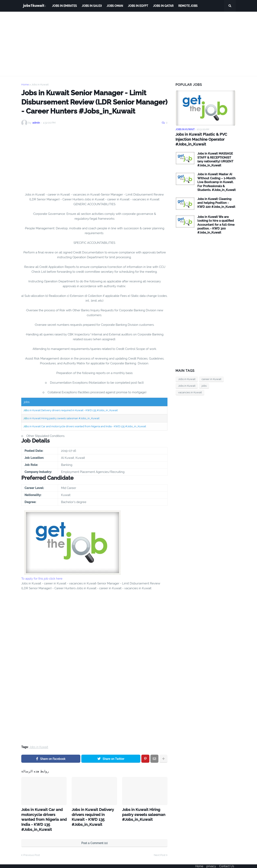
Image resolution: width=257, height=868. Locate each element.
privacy (211, 862)
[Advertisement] (128, 44)
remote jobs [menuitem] (188, 6)
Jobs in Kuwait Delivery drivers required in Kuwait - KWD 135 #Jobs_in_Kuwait (70, 410)
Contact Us (228, 862)
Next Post (160, 847)
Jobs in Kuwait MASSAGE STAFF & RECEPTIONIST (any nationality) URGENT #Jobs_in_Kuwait (215, 159)
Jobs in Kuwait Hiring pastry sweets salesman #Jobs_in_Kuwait (61, 418)
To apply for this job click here (42, 579)
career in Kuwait (211, 378)
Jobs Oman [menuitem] (115, 6)
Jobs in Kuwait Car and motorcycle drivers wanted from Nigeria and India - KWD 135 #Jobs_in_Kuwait (85, 426)
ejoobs (26, 862)
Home (25, 85)
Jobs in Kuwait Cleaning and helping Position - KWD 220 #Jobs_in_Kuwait (216, 202)
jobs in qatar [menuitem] (163, 6)
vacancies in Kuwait (190, 392)
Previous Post (32, 847)
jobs (204, 385)
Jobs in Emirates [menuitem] (64, 6)
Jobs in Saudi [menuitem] (92, 6)
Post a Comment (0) (94, 835)
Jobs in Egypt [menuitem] (138, 6)
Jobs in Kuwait (40, 85)
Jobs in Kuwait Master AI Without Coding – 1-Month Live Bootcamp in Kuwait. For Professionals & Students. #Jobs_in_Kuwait (217, 181)
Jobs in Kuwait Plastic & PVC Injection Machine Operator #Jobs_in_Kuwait (199, 139)
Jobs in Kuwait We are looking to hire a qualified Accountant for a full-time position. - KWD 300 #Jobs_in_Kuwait (216, 224)
